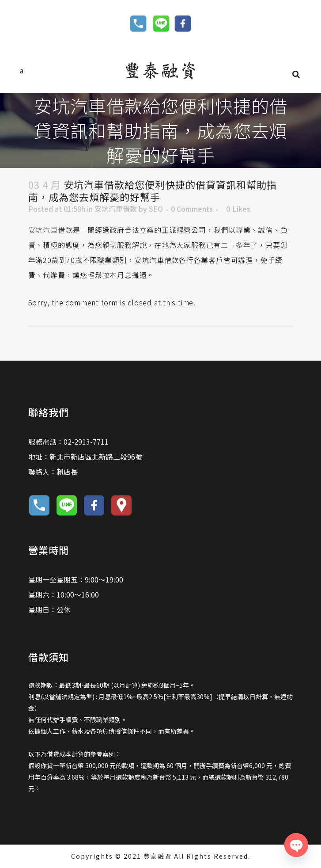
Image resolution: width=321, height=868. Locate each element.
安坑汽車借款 (116, 209)
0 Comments (192, 209)
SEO (156, 209)
